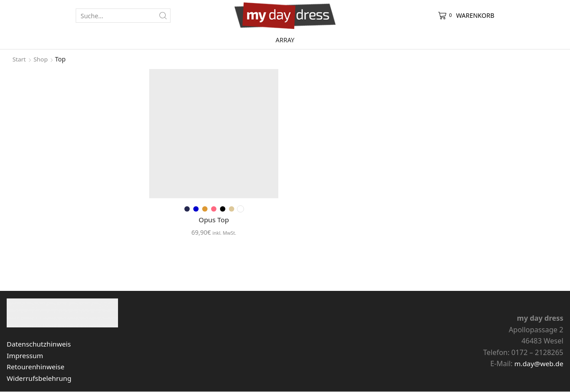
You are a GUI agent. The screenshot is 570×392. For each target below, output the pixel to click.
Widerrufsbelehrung (41, 379)
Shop (42, 59)
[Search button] (163, 16)
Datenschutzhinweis (40, 344)
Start (19, 59)
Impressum (26, 356)
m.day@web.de (538, 364)
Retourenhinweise (37, 367)
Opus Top (214, 220)
